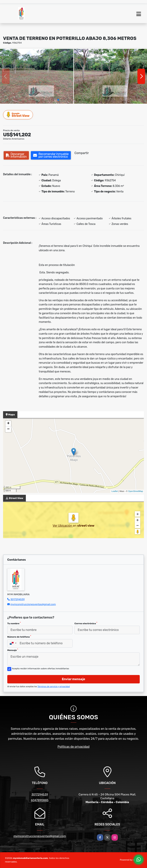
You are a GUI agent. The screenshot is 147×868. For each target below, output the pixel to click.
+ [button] (8, 424)
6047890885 (40, 800)
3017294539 (18, 599)
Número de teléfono (19, 637)
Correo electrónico (86, 623)
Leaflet (115, 491)
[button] (58, 100)
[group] (37, 76)
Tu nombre (14, 623)
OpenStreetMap (136, 491)
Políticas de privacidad (74, 747)
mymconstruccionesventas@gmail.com (33, 604)
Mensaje (13, 650)
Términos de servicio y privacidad (54, 687)
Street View (18, 115)
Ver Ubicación (63, 526)
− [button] (8, 429)
